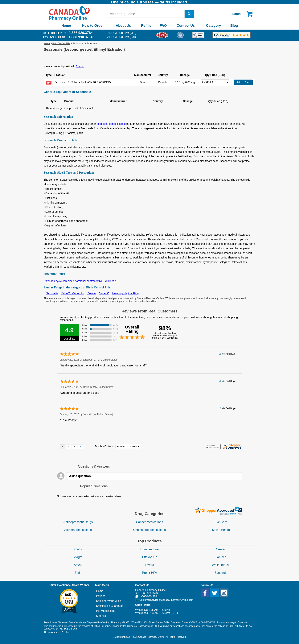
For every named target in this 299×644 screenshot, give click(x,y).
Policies (101, 596)
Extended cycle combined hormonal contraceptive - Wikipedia (80, 281)
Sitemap (101, 616)
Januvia (221, 557)
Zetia (78, 573)
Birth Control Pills (61, 43)
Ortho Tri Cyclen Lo (73, 293)
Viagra (78, 557)
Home (66, 26)
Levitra (149, 565)
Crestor (221, 549)
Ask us (80, 66)
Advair (78, 565)
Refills (146, 26)
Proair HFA (149, 573)
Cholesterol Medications (150, 530)
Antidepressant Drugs (78, 522)
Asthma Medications (78, 530)
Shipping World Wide (109, 601)
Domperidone (149, 549)
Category (214, 26)
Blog (234, 26)
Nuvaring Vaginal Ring (125, 293)
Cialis (78, 549)
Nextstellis (52, 293)
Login (236, 14)
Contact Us (186, 26)
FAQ (163, 26)
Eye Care (221, 522)
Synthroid (221, 573)
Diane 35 (104, 293)
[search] (189, 14)
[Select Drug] (215, 82)
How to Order (93, 26)
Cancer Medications (149, 522)
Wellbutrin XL (221, 565)
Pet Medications (106, 611)
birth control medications (111, 124)
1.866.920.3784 (81, 33)
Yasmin (91, 293)
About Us (123, 26)
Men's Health (221, 530)
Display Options (104, 446)
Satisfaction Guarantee (110, 606)
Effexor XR (149, 557)
